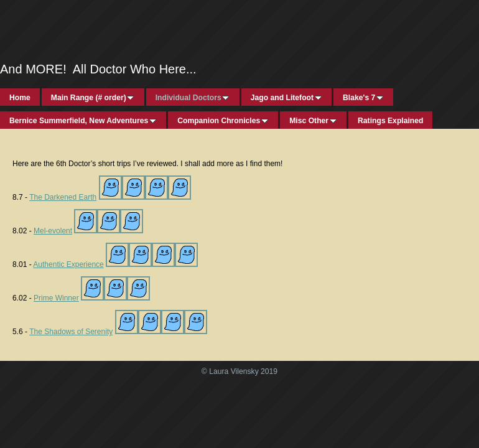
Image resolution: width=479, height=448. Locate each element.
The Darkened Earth (63, 197)
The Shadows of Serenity (71, 332)
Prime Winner (56, 298)
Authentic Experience (68, 264)
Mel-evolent (53, 231)
